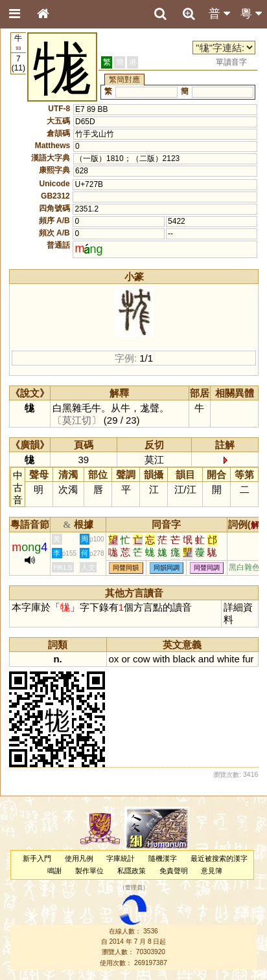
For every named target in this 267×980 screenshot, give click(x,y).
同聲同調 (207, 568)
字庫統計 (121, 858)
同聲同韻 (126, 568)
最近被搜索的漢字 (219, 858)
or (126, 659)
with (162, 659)
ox (114, 659)
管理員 (134, 888)
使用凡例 (79, 858)
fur (248, 659)
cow (142, 659)
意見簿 (212, 871)
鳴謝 (54, 871)
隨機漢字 (163, 858)
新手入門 (37, 858)
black (184, 659)
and (206, 659)
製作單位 (89, 871)
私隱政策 (132, 871)
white (228, 659)
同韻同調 (167, 568)
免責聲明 (174, 871)
